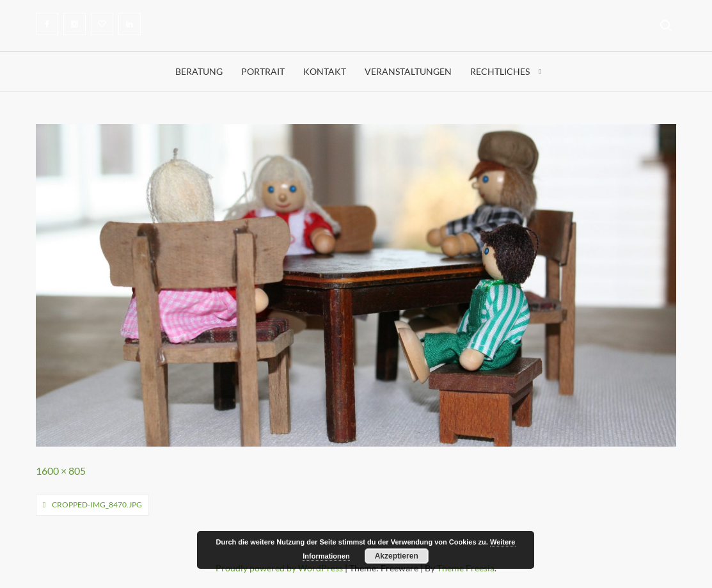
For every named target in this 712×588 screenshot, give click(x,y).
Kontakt (325, 71)
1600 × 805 (61, 471)
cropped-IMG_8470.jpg (97, 505)
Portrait (263, 71)
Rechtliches (500, 71)
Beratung (199, 71)
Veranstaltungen (408, 71)
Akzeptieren (397, 556)
